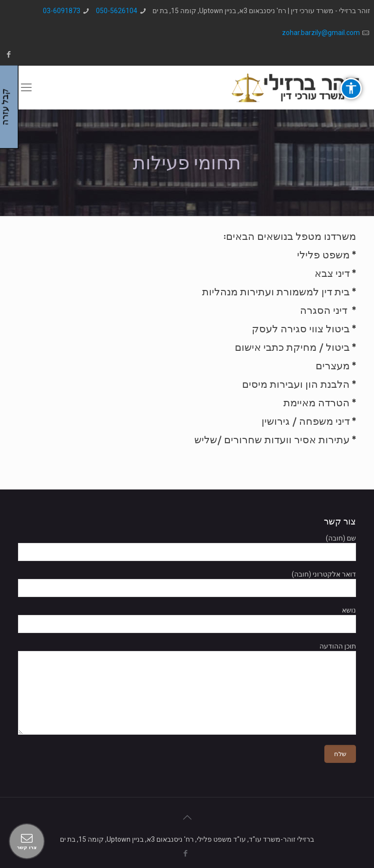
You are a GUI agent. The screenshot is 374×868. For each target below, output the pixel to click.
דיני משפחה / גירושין (306, 421)
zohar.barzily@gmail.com (321, 33)
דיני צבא (332, 273)
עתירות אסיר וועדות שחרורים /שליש (272, 440)
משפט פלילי (323, 255)
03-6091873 (62, 11)
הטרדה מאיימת (317, 403)
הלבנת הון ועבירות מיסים (296, 384)
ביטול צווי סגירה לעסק (301, 329)
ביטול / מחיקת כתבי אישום (292, 347)
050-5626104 (117, 11)
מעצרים (333, 366)
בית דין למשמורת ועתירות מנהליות (276, 292)
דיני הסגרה (324, 310)
